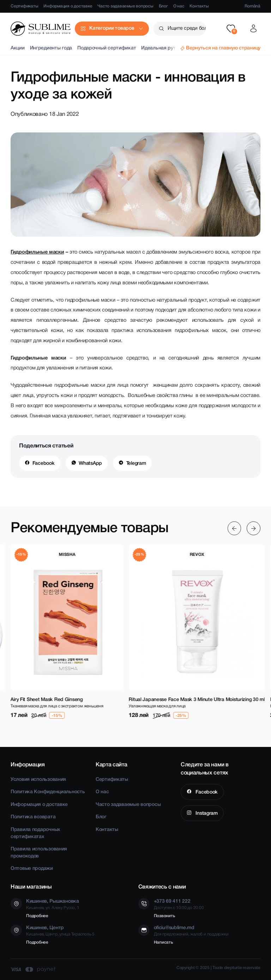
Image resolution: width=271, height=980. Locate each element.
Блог (163, 6)
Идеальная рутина (162, 48)
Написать (163, 942)
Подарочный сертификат (107, 48)
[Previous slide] (234, 528)
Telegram (136, 464)
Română (252, 6)
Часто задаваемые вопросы (125, 6)
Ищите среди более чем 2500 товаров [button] (187, 28)
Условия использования (38, 780)
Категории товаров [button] (112, 28)
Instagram (206, 813)
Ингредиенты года (51, 48)
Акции (18, 48)
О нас (179, 6)
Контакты (199, 6)
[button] (231, 29)
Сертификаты (24, 6)
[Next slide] (254, 528)
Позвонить (164, 916)
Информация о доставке (68, 6)
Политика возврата (33, 817)
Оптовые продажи (32, 869)
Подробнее (37, 916)
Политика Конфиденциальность (48, 792)
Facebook (44, 464)
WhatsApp (90, 464)
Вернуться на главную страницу (223, 48)
